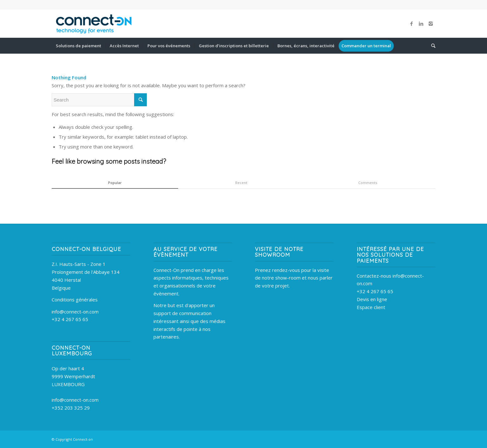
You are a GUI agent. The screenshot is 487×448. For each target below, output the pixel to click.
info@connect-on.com (75, 312)
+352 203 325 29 (71, 408)
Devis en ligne (372, 299)
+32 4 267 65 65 (70, 319)
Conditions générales (75, 300)
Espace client (371, 307)
